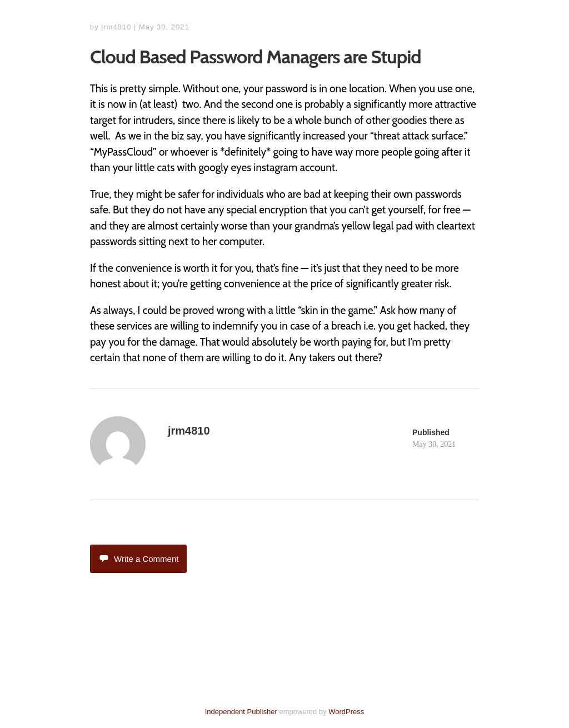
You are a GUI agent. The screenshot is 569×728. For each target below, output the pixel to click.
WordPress (346, 712)
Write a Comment (138, 559)
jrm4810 (116, 27)
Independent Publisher (241, 712)
